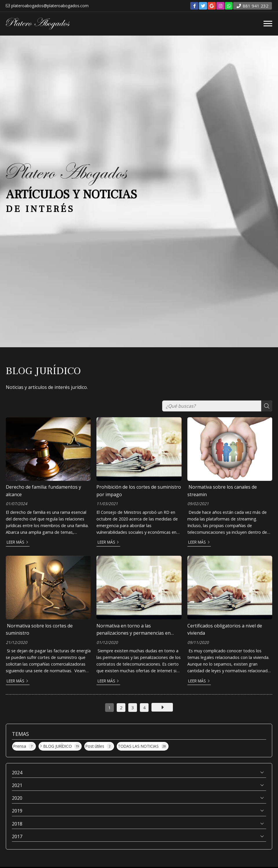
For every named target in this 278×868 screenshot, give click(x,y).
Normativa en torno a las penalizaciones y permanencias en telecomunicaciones (133, 630)
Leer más (15, 542)
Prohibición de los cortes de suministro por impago (139, 491)
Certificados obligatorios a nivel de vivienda (225, 629)
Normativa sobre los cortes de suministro (39, 629)
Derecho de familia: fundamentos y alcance (43, 491)
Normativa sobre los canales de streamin (222, 491)
